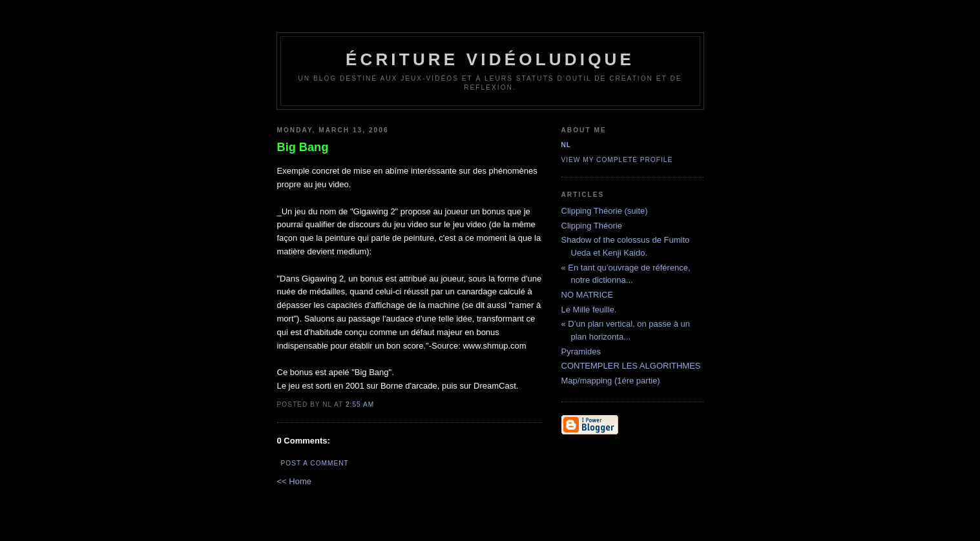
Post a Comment (315, 463)
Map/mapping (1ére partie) (611, 381)
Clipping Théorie (592, 226)
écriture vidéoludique (490, 59)
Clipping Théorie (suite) (605, 211)
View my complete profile (617, 160)
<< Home (294, 481)
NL (567, 145)
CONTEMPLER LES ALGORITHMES (631, 366)
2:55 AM (360, 404)
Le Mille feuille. (589, 310)
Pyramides (581, 352)
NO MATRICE (588, 295)
